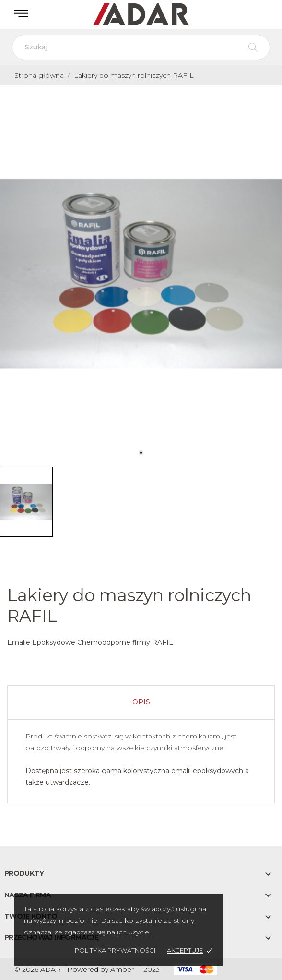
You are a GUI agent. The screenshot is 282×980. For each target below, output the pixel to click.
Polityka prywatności (115, 950)
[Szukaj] (141, 47)
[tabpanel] (141, 274)
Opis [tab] (141, 702)
